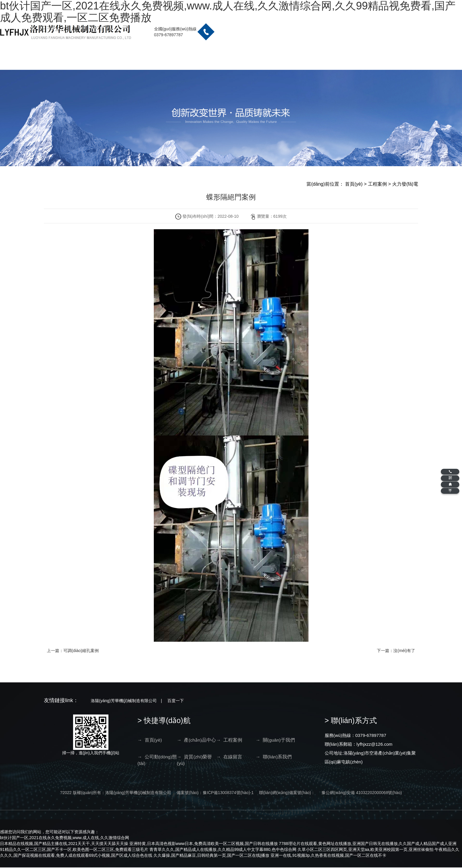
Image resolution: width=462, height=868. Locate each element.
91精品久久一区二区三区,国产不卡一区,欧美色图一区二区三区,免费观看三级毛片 (74, 850)
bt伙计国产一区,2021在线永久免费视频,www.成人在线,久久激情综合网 (65, 838)
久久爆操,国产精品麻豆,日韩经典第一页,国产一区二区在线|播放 (211, 856)
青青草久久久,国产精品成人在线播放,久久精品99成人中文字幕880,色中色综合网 (223, 850)
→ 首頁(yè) (150, 740)
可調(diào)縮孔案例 (81, 651)
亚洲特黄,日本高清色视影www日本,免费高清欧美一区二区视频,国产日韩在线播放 (204, 844)
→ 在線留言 (311, 740)
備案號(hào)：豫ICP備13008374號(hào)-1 (215, 793)
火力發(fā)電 (405, 184)
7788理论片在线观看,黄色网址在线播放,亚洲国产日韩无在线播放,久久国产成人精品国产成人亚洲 (368, 844)
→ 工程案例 (204, 740)
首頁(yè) (354, 184)
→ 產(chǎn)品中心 (177, 743)
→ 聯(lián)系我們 (309, 760)
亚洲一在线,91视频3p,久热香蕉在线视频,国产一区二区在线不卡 (328, 856)
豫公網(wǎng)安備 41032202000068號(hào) (362, 793)
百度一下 (176, 701)
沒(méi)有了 (404, 651)
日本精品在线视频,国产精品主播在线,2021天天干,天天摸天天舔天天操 (64, 844)
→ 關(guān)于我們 (231, 743)
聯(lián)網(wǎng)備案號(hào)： (287, 793)
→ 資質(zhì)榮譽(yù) (284, 743)
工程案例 (377, 184)
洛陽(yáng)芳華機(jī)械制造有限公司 (124, 701)
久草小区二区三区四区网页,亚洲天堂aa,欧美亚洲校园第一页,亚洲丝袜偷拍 (366, 850)
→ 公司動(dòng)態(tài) (258, 743)
